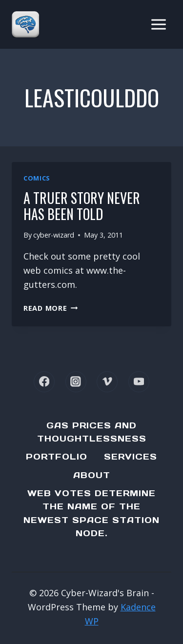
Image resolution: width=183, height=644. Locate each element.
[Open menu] (158, 24)
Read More (51, 308)
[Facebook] (44, 382)
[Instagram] (76, 382)
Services (131, 457)
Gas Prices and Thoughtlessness (92, 432)
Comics (37, 178)
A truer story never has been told (82, 206)
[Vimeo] (107, 382)
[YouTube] (139, 382)
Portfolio (57, 457)
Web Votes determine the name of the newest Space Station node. (91, 513)
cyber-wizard (54, 235)
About (92, 475)
